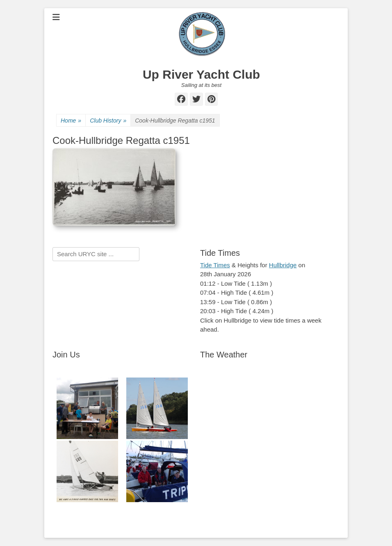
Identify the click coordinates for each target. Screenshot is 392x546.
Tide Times (215, 265)
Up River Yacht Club (201, 74)
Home (71, 121)
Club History (108, 121)
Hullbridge (283, 265)
